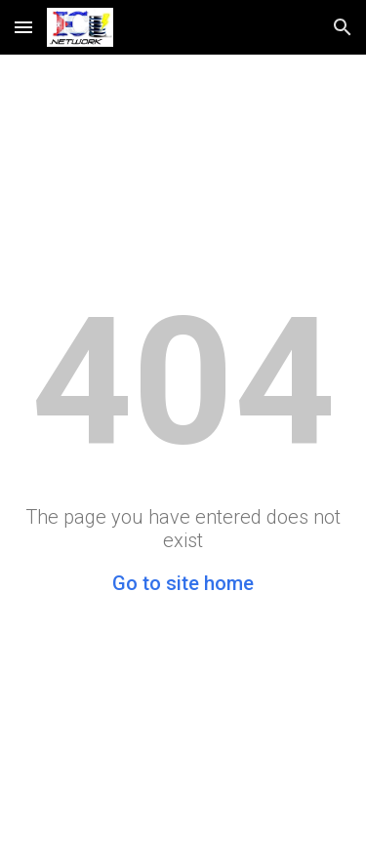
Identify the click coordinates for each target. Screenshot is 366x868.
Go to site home (183, 583)
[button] (23, 27)
